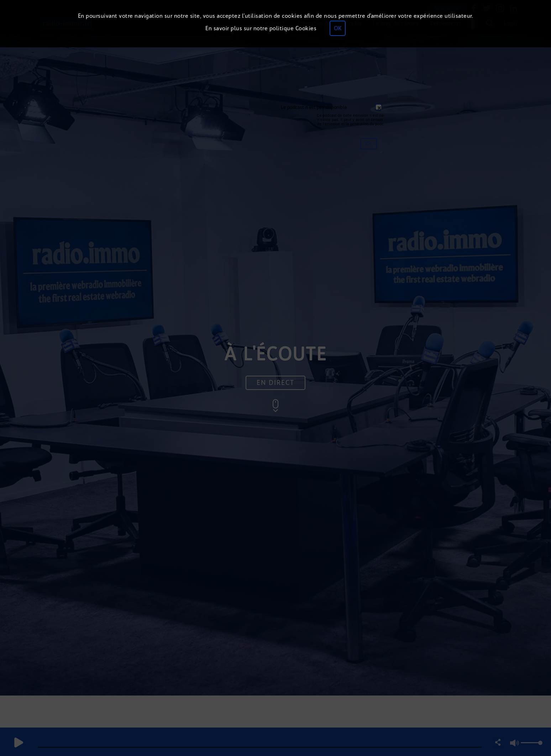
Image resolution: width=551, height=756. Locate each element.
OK (338, 28)
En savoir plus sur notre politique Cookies (261, 28)
